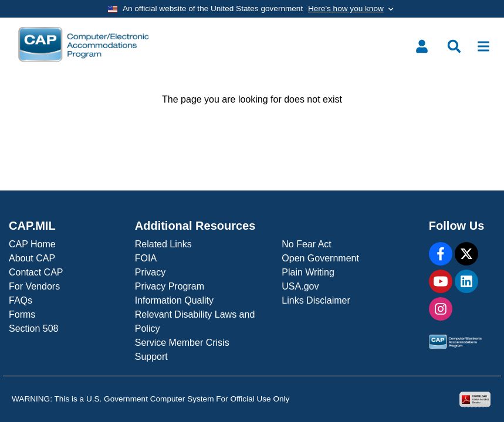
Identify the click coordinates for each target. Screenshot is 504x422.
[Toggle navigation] (483, 46)
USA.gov (300, 286)
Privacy (150, 272)
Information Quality (174, 300)
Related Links (163, 244)
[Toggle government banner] (252, 9)
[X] (466, 254)
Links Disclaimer (316, 300)
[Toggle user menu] (422, 46)
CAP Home (32, 244)
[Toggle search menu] (454, 46)
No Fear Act (306, 244)
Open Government (320, 258)
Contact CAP (36, 272)
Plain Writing (308, 272)
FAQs (21, 300)
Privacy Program (170, 286)
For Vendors (34, 286)
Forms (22, 314)
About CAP (32, 258)
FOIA (146, 258)
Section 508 (34, 329)
